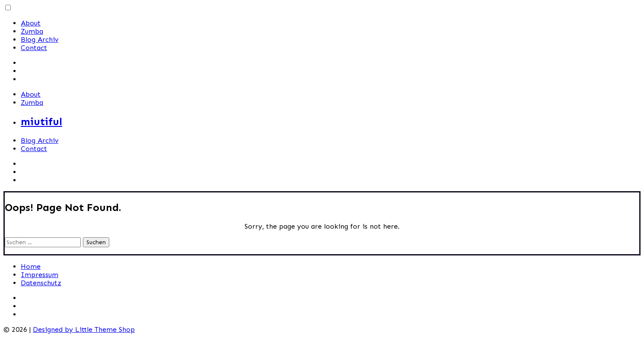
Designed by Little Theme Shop (84, 329)
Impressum (40, 275)
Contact (34, 48)
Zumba (32, 31)
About (31, 23)
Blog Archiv (40, 39)
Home (31, 266)
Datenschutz (41, 283)
